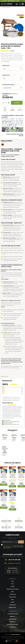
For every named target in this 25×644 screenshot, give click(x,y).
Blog (12, 600)
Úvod (13, 581)
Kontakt (13, 586)
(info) (17, 94)
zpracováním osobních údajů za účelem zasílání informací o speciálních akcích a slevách (13, 547)
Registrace (12, 616)
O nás (13, 584)
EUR (23, 1)
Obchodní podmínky (12, 614)
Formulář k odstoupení (12, 624)
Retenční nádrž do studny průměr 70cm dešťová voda (12, 476)
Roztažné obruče (7, 332)
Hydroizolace (13, 605)
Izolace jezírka (13, 597)
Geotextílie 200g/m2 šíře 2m (5, 436)
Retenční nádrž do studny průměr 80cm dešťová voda (12, 499)
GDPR (12, 592)
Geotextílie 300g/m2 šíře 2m (14, 436)
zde (15, 126)
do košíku (17, 103)
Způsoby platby (13, 619)
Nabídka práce (12, 607)
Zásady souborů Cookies (12, 589)
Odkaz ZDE (21, 136)
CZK (17, 1)
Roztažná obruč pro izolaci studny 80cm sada (5, 448)
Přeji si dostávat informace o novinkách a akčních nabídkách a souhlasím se (13, 546)
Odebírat (21, 542)
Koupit (4, 485)
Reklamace (13, 622)
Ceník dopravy (13, 627)
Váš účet (5, 1)
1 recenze (12, 51)
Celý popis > (7, 61)
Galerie (13, 602)
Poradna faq (12, 594)
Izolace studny (5, 376)
